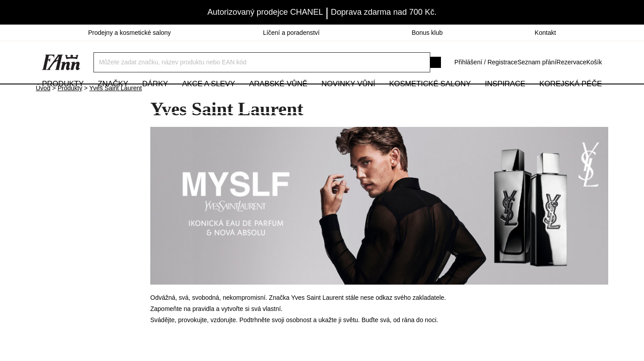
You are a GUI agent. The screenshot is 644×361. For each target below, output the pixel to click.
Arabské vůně (278, 98)
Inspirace (505, 98)
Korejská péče (571, 98)
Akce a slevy (208, 98)
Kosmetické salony (430, 98)
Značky (113, 98)
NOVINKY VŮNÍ (348, 98)
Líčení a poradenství (291, 33)
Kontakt (545, 33)
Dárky (155, 98)
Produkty (63, 98)
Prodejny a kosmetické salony (129, 33)
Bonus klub (427, 33)
